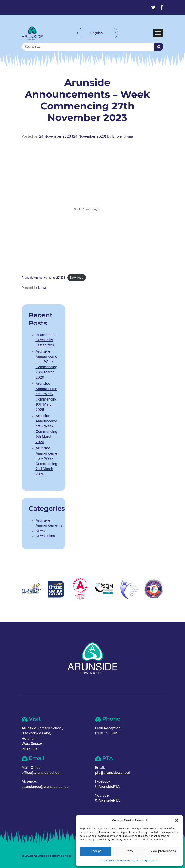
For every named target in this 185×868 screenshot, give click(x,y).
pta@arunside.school (112, 773)
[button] (177, 820)
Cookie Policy (107, 861)
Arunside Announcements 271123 (43, 278)
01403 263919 (107, 733)
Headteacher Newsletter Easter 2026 (46, 340)
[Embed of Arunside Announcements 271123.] (87, 209)
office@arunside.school (41, 773)
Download (76, 278)
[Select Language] (98, 33)
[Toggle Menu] (158, 33)
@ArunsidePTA (107, 787)
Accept (96, 851)
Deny (129, 851)
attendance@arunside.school (45, 787)
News (43, 288)
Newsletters (45, 536)
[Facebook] (162, 7)
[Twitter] (153, 7)
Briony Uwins (123, 136)
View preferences (163, 851)
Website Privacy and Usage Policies (137, 861)
